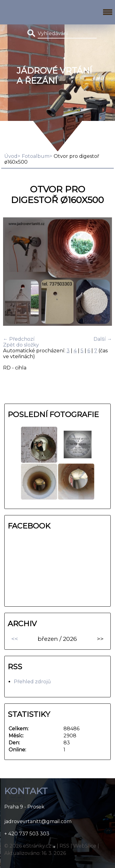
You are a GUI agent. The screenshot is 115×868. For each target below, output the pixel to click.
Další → (103, 339)
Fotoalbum (36, 156)
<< (15, 639)
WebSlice (85, 846)
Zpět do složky (21, 345)
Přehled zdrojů (32, 682)
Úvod (11, 156)
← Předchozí (19, 339)
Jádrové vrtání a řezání (54, 76)
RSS (64, 846)
